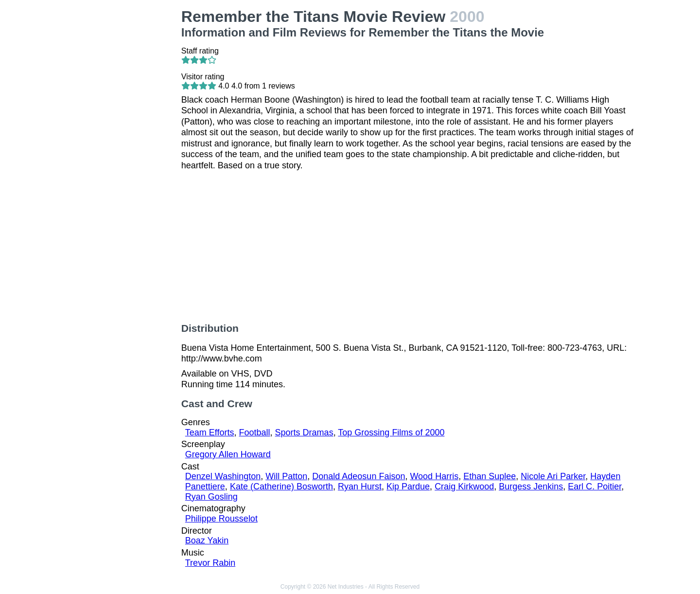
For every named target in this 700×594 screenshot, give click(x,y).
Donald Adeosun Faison (359, 476)
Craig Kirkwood (464, 486)
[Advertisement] (122, 154)
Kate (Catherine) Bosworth (281, 486)
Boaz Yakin (207, 540)
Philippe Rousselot (221, 519)
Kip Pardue (408, 486)
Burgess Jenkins (531, 486)
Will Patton (286, 476)
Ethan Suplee (490, 476)
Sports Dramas (304, 432)
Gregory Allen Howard (228, 454)
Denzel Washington (223, 476)
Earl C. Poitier (595, 486)
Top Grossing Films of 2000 (391, 432)
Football (255, 432)
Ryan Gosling (211, 497)
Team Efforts (210, 432)
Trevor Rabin (210, 563)
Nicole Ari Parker (553, 476)
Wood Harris (434, 476)
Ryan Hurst (360, 486)
